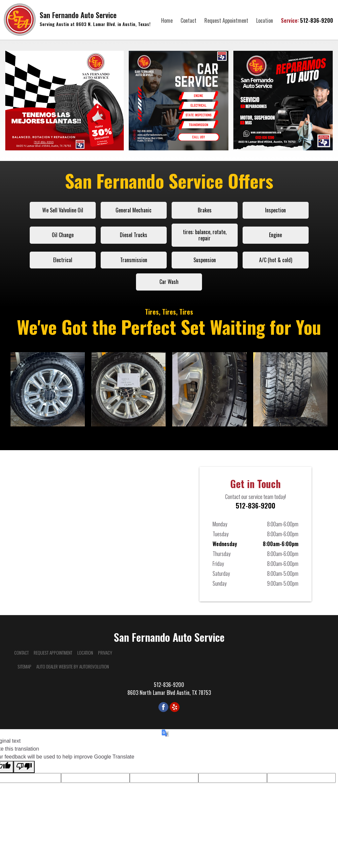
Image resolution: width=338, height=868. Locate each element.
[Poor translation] (24, 767)
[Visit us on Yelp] (175, 707)
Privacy (105, 653)
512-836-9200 (307, 20)
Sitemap (24, 666)
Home (167, 20)
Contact (188, 20)
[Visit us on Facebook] (163, 707)
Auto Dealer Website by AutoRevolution (73, 666)
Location (265, 20)
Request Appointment (226, 20)
